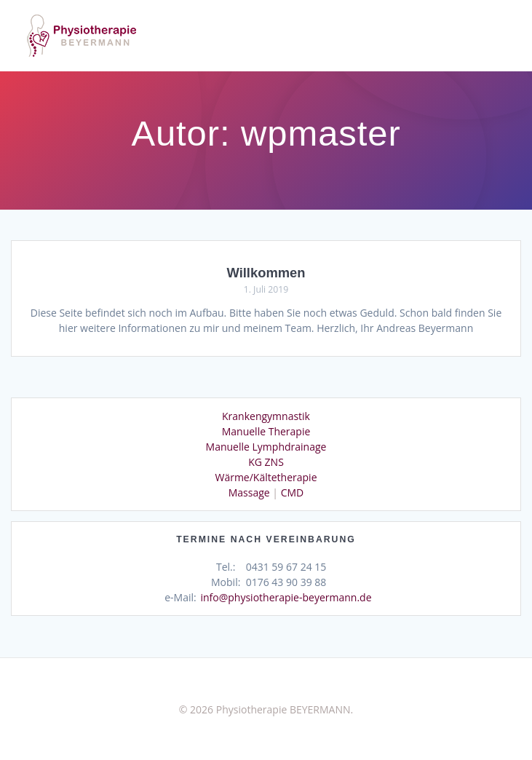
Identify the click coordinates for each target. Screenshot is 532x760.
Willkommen (266, 273)
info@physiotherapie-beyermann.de (286, 597)
